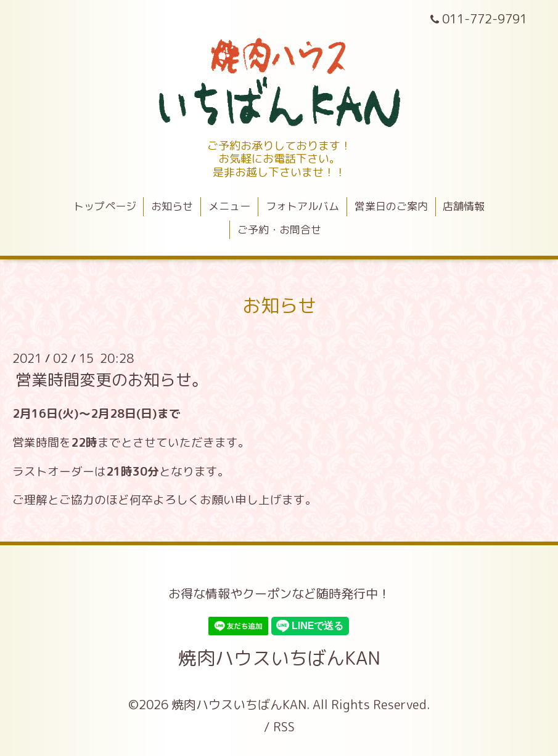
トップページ (105, 206)
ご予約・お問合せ (279, 230)
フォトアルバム (302, 206)
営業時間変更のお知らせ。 (112, 380)
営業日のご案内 (391, 206)
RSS (284, 726)
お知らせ (172, 206)
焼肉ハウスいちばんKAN (279, 658)
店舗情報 (464, 206)
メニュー (229, 206)
